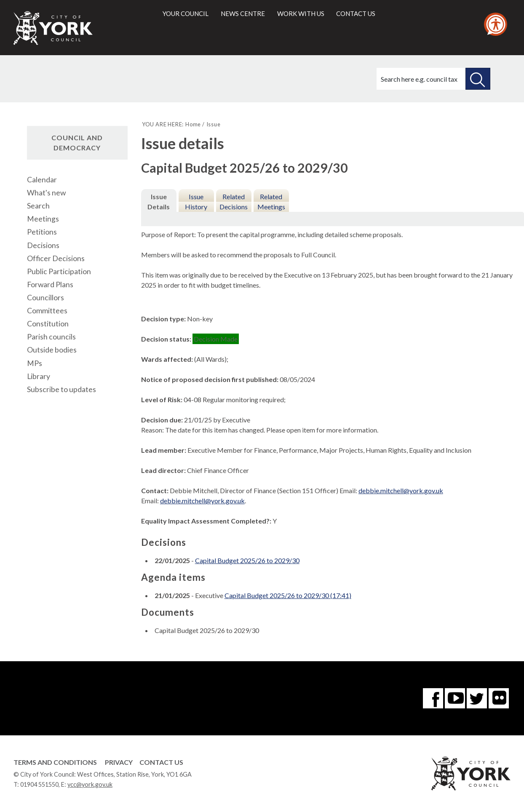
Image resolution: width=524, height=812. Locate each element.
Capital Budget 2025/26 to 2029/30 (247, 560)
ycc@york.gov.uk (90, 784)
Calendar (42, 180)
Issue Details (159, 202)
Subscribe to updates (61, 389)
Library (39, 376)
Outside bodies (52, 350)
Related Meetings (271, 202)
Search (38, 206)
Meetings (43, 219)
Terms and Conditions (55, 762)
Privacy (119, 762)
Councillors (45, 298)
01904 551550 (39, 784)
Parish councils (51, 337)
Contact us (356, 13)
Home (193, 124)
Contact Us (161, 762)
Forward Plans (50, 284)
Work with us (301, 13)
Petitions (42, 232)
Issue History (196, 202)
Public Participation (59, 271)
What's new (46, 193)
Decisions (43, 245)
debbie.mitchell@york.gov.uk (401, 490)
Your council (186, 13)
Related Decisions (234, 202)
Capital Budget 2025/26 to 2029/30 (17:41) (288, 595)
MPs (35, 363)
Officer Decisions (56, 258)
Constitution (48, 324)
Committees (47, 311)
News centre (243, 13)
